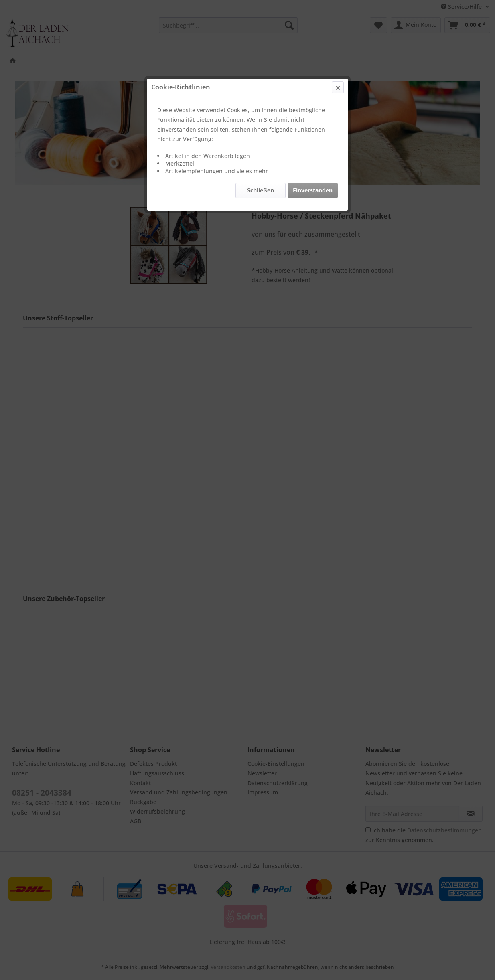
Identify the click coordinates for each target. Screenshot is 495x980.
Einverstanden (313, 190)
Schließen (261, 190)
